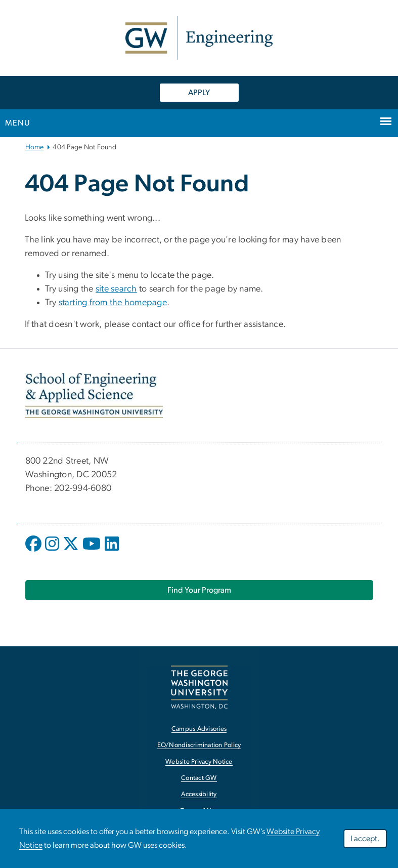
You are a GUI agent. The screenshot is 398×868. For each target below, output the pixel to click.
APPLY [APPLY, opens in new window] (199, 93)
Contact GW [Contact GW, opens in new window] (199, 778)
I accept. (365, 840)
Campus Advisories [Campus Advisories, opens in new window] (199, 729)
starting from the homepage (113, 303)
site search (116, 289)
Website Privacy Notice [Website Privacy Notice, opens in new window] (199, 762)
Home (35, 147)
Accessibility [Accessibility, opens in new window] (199, 794)
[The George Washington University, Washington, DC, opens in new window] (199, 687)
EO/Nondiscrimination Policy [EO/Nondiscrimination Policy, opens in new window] (199, 745)
